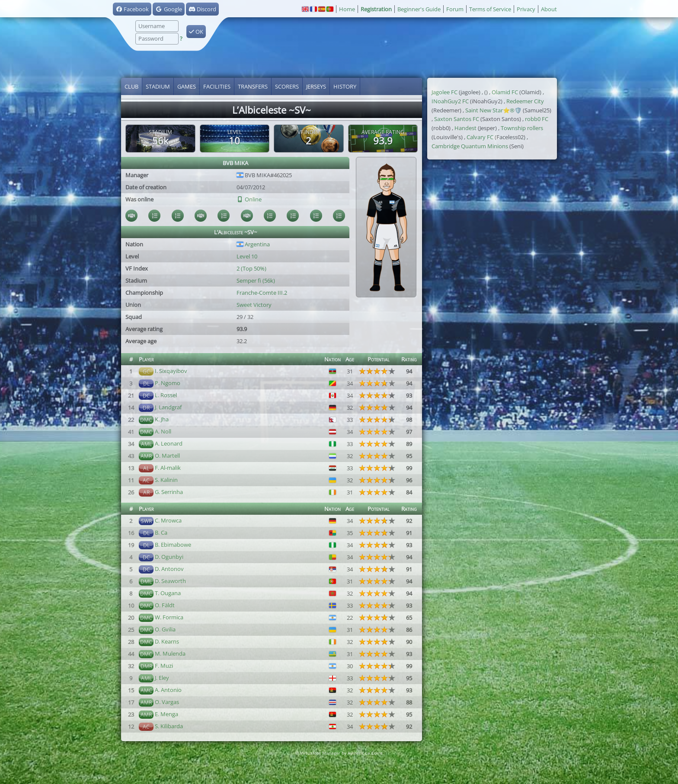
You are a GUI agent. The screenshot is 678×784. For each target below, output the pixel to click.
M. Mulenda (170, 653)
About (549, 9)
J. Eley (162, 678)
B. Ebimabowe (173, 545)
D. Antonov (169, 569)
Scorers (287, 86)
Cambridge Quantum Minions (470, 146)
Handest (465, 128)
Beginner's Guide (419, 9)
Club (131, 86)
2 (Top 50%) (251, 268)
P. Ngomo (168, 383)
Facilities (217, 86)
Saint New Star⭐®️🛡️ (493, 110)
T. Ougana (168, 593)
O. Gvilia (165, 629)
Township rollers (522, 128)
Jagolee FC (445, 92)
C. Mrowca (168, 520)
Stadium (158, 86)
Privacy (526, 9)
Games (187, 86)
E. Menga (166, 714)
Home (347, 9)
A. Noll (163, 431)
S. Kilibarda (169, 726)
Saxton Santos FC (457, 119)
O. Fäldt (165, 605)
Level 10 (247, 256)
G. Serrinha (169, 492)
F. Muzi (164, 666)
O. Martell (167, 456)
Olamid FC (505, 92)
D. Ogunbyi (169, 557)
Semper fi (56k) (256, 280)
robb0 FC (537, 119)
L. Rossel (166, 395)
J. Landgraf (168, 407)
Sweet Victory (254, 305)
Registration (376, 9)
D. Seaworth (170, 581)
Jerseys (316, 86)
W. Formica (169, 617)
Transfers (253, 86)
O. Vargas (167, 702)
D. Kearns (167, 641)
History (345, 86)
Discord (202, 9)
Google (168, 9)
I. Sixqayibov (171, 371)
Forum (455, 9)
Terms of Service (490, 9)
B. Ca (161, 532)
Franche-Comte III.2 (262, 293)
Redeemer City (525, 101)
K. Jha (162, 419)
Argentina (253, 244)
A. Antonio (168, 690)
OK (196, 32)
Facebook (132, 9)
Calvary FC (480, 137)
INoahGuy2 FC (450, 101)
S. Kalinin (166, 480)
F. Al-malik (168, 468)
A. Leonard (169, 443)
